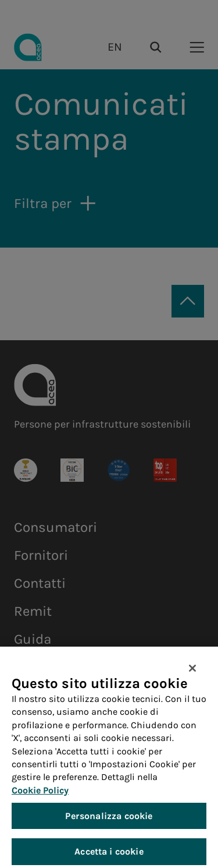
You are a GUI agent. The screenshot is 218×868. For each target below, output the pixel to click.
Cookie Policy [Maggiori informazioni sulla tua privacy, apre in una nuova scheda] (40, 795)
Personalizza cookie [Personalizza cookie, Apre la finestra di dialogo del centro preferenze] (109, 821)
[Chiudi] (192, 673)
